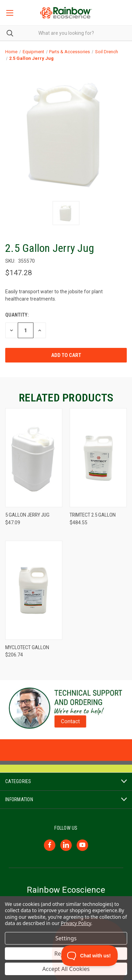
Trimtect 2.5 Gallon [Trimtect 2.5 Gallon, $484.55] (93, 515)
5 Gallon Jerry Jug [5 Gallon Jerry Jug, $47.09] (27, 515)
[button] (66, 708)
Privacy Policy (76, 923)
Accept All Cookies (66, 969)
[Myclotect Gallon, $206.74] (34, 590)
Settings (66, 938)
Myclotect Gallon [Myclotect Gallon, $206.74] (27, 647)
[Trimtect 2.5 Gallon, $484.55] (98, 458)
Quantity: (17, 315)
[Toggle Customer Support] (90, 956)
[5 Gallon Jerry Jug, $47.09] (34, 458)
